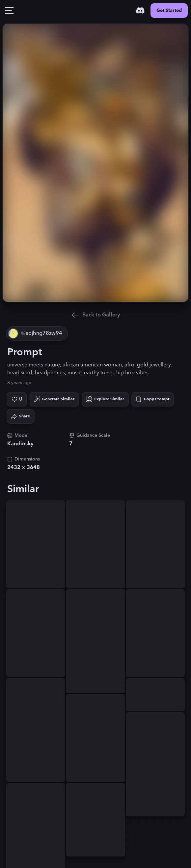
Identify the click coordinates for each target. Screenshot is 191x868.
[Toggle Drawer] (9, 11)
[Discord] (140, 11)
